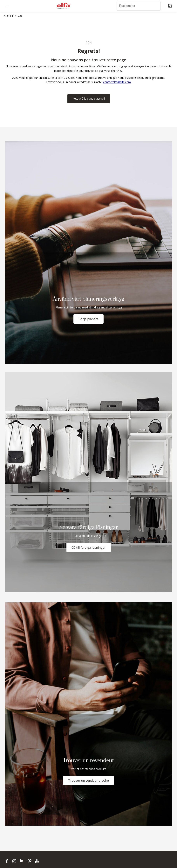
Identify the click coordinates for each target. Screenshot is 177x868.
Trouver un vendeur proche (88, 780)
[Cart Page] (171, 6)
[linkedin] (23, 861)
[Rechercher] (139, 6)
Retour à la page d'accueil (89, 99)
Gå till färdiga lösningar (89, 547)
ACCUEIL (9, 16)
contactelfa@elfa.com (117, 82)
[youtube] (38, 861)
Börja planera (88, 319)
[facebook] (8, 861)
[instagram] (15, 861)
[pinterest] (30, 861)
